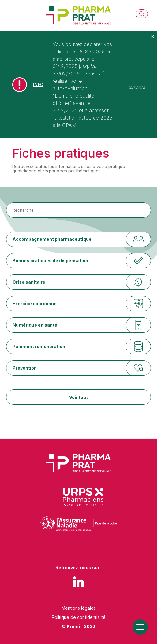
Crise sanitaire (29, 282)
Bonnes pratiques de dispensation (50, 261)
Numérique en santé (35, 325)
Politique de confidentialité (79, 617)
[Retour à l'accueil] (78, 16)
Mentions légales (79, 608)
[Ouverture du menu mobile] (140, 627)
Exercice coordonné (35, 303)
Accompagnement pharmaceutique (52, 239)
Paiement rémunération (39, 346)
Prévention (25, 368)
